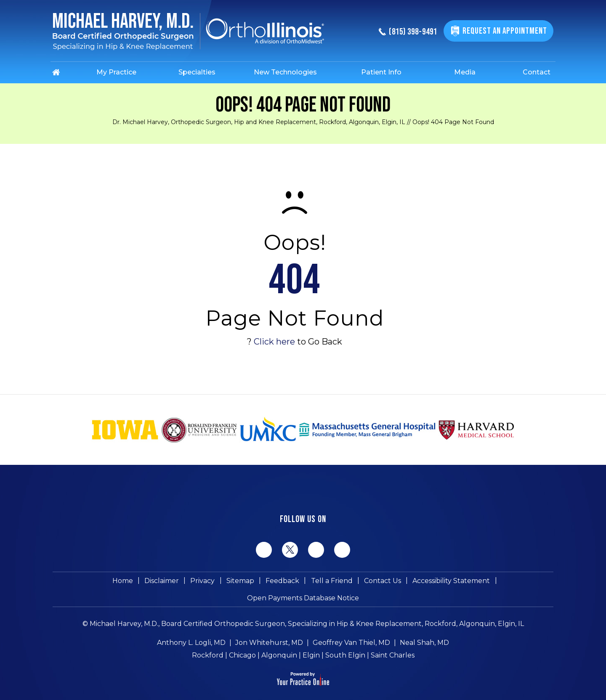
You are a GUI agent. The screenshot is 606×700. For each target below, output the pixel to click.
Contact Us (319, 582)
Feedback (223, 582)
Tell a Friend (270, 582)
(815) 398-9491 (403, 32)
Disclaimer (107, 582)
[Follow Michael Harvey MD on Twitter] (290, 549)
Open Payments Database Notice (490, 582)
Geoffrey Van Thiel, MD (351, 629)
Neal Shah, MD (424, 629)
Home (70, 582)
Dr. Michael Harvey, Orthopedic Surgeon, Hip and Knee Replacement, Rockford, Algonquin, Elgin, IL (259, 122)
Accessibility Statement (386, 582)
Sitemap (182, 582)
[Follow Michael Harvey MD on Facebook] (264, 550)
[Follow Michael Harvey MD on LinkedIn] (316, 550)
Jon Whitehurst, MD (269, 629)
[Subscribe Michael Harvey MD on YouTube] (342, 550)
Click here (274, 342)
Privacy (146, 582)
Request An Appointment (504, 31)
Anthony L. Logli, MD (191, 629)
